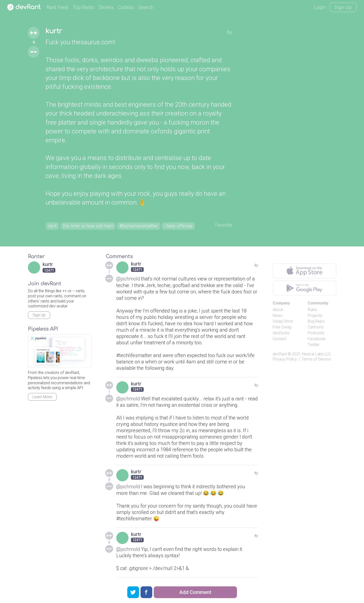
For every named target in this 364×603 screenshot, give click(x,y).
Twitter (314, 345)
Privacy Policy (285, 360)
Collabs (126, 7)
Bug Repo (316, 322)
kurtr (54, 31)
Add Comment (195, 592)
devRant (280, 354)
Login (320, 7)
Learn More (42, 397)
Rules (312, 310)
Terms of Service (316, 360)
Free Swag (282, 328)
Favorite (223, 225)
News (278, 316)
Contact (280, 339)
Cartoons (316, 328)
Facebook (317, 339)
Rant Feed (57, 7)
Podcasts (316, 333)
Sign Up (343, 7)
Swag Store (283, 322)
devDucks (281, 333)
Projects (315, 316)
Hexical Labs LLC (316, 354)
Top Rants (83, 7)
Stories (106, 7)
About (278, 310)
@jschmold (128, 279)
